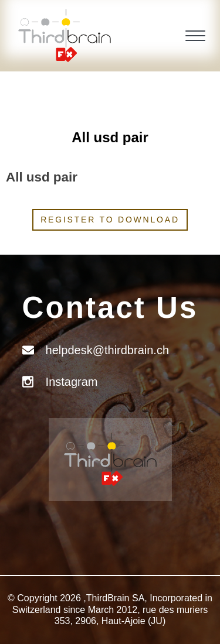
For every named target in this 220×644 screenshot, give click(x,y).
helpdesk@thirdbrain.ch (107, 350)
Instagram (72, 382)
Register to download (110, 220)
